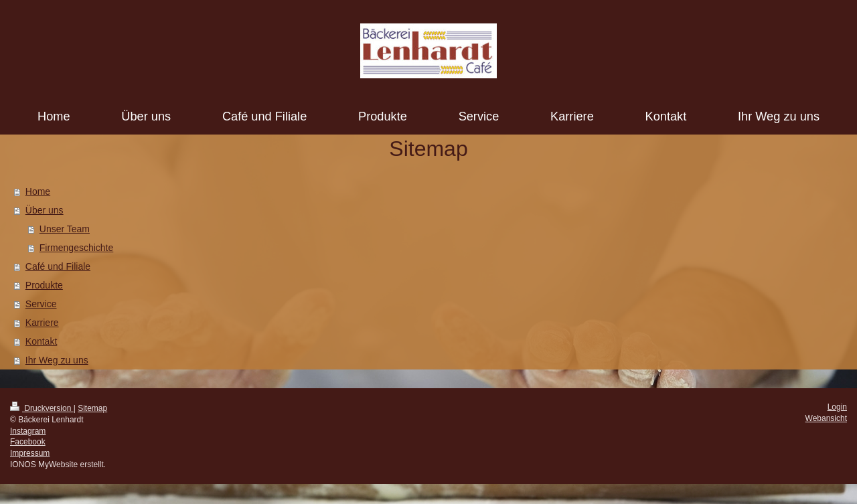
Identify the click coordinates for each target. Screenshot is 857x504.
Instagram (28, 431)
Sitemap (92, 408)
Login (837, 407)
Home (38, 191)
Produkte (44, 285)
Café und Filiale (58, 266)
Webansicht (826, 418)
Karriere (42, 323)
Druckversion (42, 408)
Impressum (30, 453)
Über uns (45, 210)
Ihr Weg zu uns (57, 360)
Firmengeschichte (77, 248)
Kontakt (41, 341)
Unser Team (65, 229)
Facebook (28, 442)
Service (41, 304)
